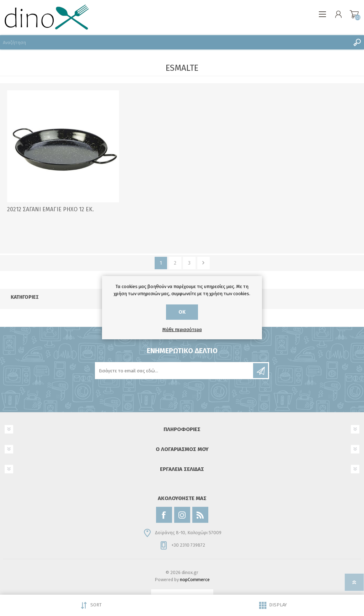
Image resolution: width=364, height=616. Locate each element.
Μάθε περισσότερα (182, 330)
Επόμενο (204, 263)
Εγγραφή (261, 371)
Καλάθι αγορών (354, 14)
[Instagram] (182, 515)
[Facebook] (164, 515)
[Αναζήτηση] (175, 42)
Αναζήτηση (357, 42)
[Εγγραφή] (175, 371)
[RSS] (200, 515)
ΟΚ (182, 312)
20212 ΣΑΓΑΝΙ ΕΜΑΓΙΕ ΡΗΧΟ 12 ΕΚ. (50, 209)
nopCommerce (195, 580)
